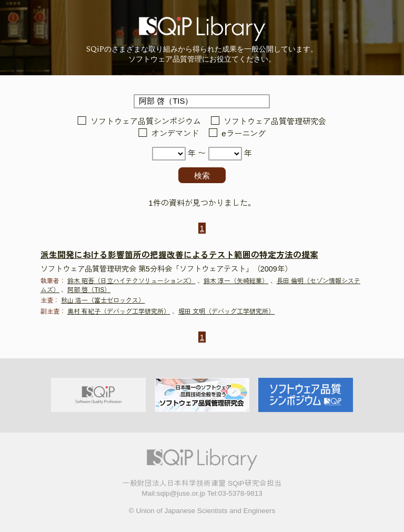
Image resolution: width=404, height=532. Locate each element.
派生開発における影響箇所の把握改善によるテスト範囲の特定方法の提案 (179, 255)
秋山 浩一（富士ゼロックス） (103, 300)
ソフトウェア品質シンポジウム (146, 121)
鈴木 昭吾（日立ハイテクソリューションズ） (131, 281)
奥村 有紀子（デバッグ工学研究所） (119, 312)
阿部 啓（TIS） (89, 290)
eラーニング (243, 133)
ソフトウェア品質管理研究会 (275, 121)
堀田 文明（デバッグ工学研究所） (226, 312)
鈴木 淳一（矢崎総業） (236, 281)
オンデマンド (175, 133)
